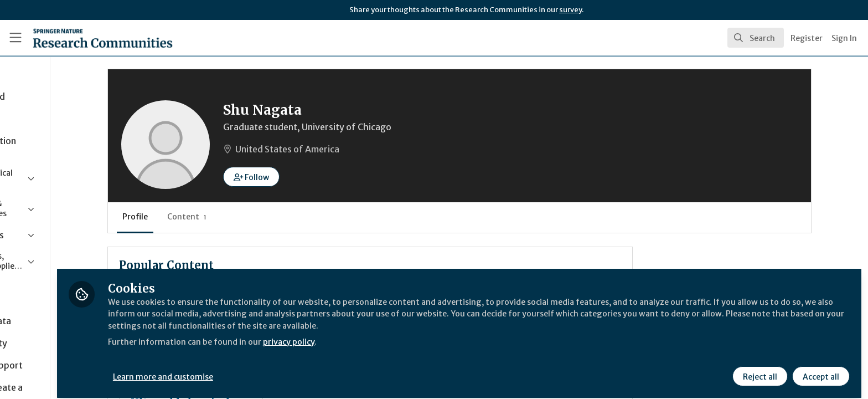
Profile (205, 217)
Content (257, 217)
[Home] (89, 38)
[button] (321, 177)
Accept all (819, 370)
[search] (756, 38)
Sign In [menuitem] (844, 38)
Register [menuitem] (807, 38)
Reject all (758, 370)
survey (570, 10)
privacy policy (394, 335)
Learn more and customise (255, 370)
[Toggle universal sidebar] (15, 38)
